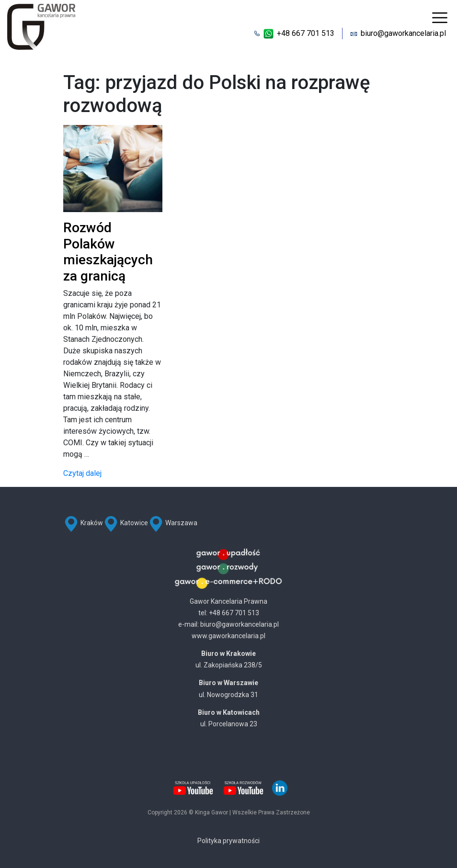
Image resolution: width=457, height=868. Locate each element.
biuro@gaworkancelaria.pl (403, 33)
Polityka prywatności (228, 841)
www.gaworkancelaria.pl (228, 636)
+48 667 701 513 (306, 33)
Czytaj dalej (82, 473)
